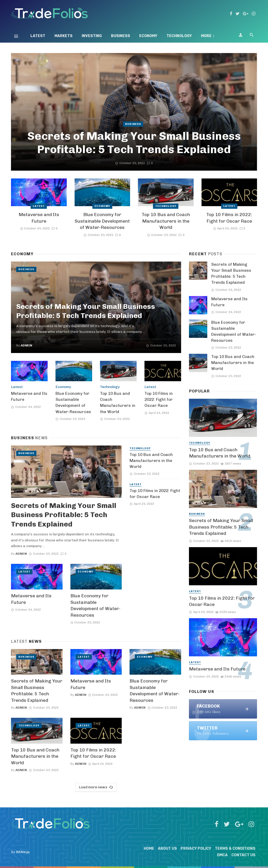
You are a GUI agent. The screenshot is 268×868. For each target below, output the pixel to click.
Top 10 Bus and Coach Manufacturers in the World (166, 221)
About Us (167, 849)
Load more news (96, 787)
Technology (179, 36)
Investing (92, 36)
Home (149, 849)
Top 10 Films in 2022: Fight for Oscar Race (229, 218)
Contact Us (243, 855)
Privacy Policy (196, 849)
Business (121, 36)
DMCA (222, 855)
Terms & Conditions (235, 849)
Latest (38, 36)
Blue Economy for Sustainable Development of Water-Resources (102, 221)
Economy (148, 36)
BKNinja (23, 852)
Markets (63, 36)
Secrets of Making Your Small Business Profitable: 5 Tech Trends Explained (134, 143)
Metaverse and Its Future (39, 218)
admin (26, 345)
